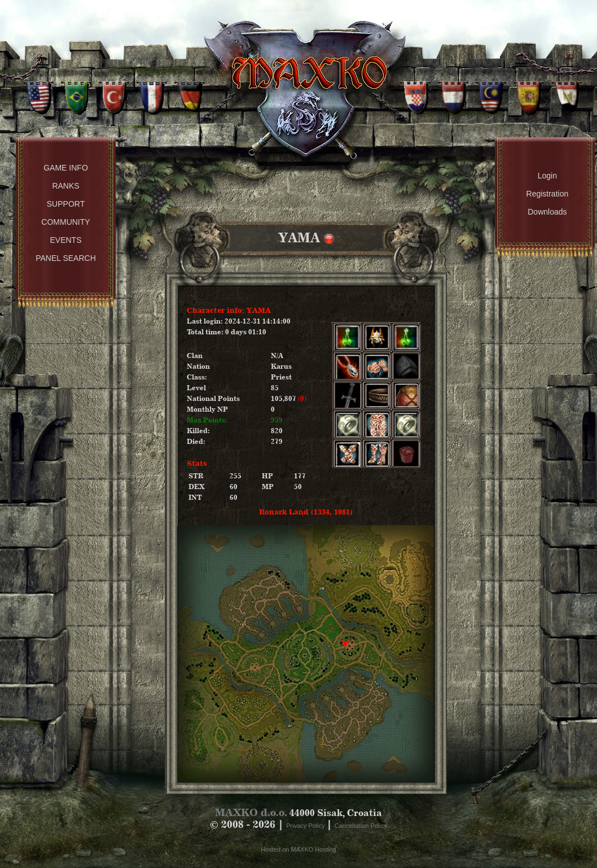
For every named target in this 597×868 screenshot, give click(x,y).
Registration (548, 194)
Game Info (66, 168)
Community (65, 222)
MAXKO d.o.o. (251, 812)
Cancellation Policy (361, 826)
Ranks (65, 186)
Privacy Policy (306, 826)
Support (66, 204)
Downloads (547, 212)
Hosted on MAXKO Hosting (298, 849)
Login (547, 176)
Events (65, 240)
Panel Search (66, 258)
